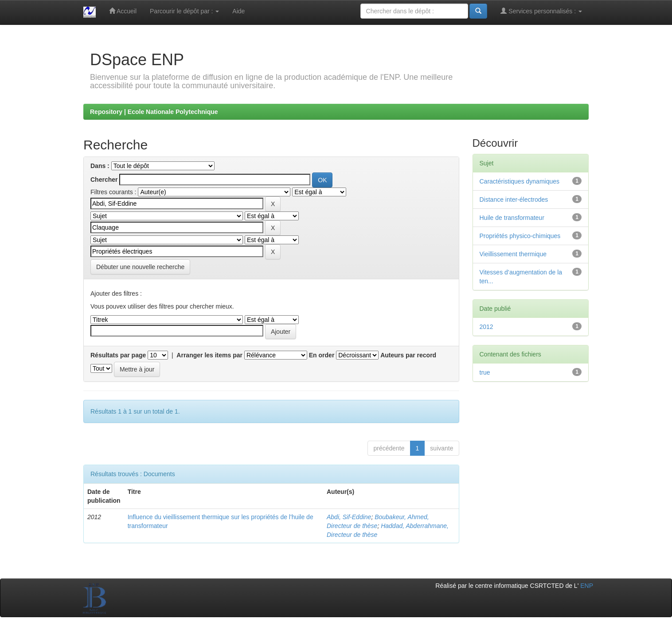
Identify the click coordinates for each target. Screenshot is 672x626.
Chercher (104, 180)
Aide (238, 11)
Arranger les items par (209, 355)
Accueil (123, 11)
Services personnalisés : (541, 11)
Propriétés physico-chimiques (520, 236)
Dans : (100, 166)
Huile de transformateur (512, 218)
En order (322, 355)
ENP (587, 586)
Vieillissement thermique (513, 254)
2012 (486, 327)
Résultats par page (118, 355)
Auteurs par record (408, 355)
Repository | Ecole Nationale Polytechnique (154, 112)
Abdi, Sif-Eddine (349, 517)
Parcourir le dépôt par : (184, 11)
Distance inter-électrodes (514, 200)
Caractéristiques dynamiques (520, 181)
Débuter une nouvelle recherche (140, 267)
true (485, 372)
